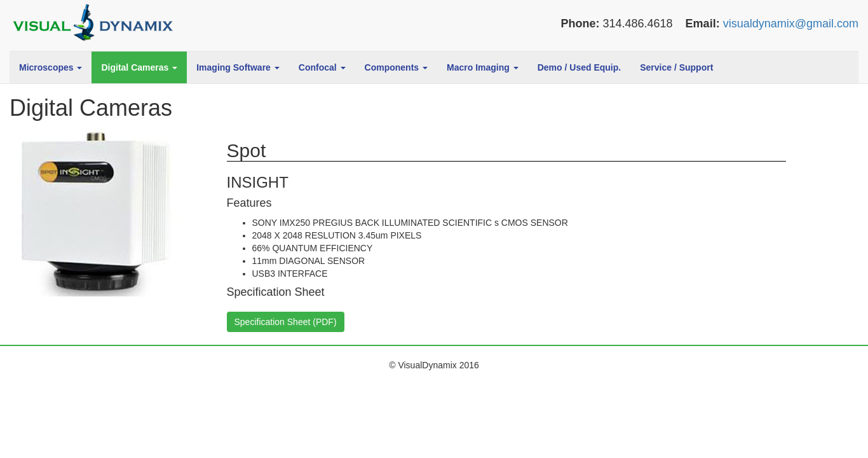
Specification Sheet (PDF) (286, 322)
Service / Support (676, 67)
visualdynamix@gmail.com (791, 24)
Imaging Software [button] (238, 67)
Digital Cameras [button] (139, 67)
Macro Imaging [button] (483, 67)
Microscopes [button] (51, 67)
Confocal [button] (322, 67)
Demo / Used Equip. (579, 67)
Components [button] (396, 67)
